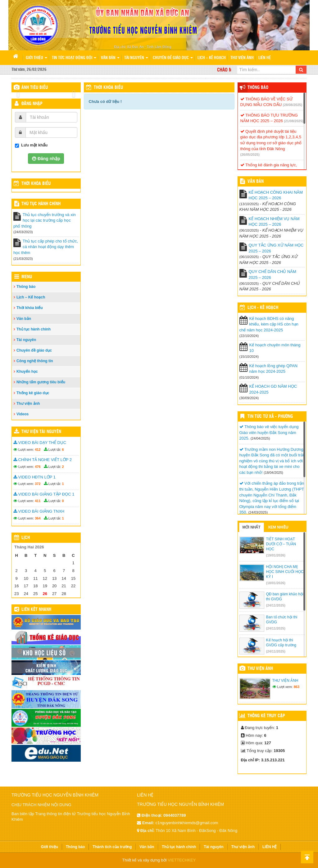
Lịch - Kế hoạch (263, 308)
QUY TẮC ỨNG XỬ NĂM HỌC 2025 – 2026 (276, 248)
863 (297, 687)
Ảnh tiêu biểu (35, 88)
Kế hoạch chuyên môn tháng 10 (275, 348)
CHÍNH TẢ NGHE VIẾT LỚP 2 (43, 460)
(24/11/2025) (276, 605)
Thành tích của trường (112, 847)
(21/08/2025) (293, 121)
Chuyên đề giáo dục (173, 58)
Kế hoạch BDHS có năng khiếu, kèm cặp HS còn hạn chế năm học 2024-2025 (269, 324)
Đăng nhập (32, 104)
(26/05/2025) (250, 155)
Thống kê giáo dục (33, 393)
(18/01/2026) (276, 583)
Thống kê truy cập (266, 716)
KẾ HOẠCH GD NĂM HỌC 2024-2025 (273, 389)
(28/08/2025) (293, 105)
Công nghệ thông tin (35, 361)
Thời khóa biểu (30, 308)
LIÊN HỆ (265, 58)
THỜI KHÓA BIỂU (36, 184)
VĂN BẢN (256, 182)
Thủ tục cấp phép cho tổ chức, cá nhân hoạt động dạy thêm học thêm (46, 247)
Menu (27, 277)
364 (38, 518)
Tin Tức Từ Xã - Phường (270, 417)
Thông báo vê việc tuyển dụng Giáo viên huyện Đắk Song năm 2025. (269, 432)
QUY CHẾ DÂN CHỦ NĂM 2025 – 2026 (273, 275)
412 (38, 450)
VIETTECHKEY (182, 860)
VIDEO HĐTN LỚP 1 (34, 477)
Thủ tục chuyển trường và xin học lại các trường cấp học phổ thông (45, 220)
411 (38, 501)
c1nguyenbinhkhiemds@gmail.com (187, 823)
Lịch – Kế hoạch (212, 58)
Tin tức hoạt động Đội (74, 58)
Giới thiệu (36, 58)
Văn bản (110, 58)
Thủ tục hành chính (41, 204)
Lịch (26, 538)
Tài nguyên (136, 58)
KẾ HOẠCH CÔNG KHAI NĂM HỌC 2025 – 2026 (276, 195)
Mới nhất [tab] (252, 527)
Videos (23, 414)
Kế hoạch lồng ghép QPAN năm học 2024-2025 (273, 369)
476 (38, 467)
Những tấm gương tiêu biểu (41, 382)
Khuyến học (27, 372)
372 (38, 484)
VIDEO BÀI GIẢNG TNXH (39, 511)
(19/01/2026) (276, 555)
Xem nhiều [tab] (278, 527)
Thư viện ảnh (242, 58)
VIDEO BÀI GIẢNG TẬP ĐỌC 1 (44, 494)
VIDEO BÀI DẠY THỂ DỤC (40, 443)
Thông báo (26, 287)
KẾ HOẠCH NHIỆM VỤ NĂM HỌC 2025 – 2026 (274, 222)
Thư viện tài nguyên (41, 432)
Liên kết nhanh (36, 610)
